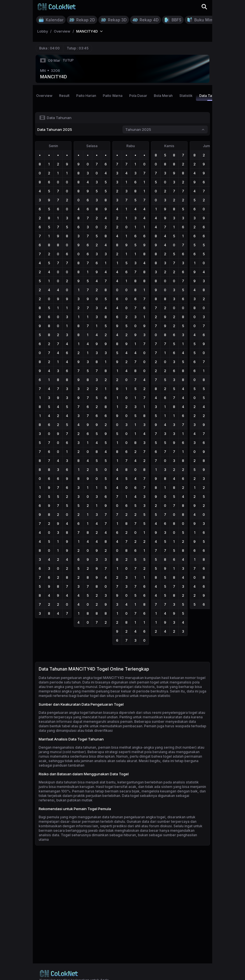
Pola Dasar (138, 96)
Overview (44, 96)
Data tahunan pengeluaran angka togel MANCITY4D (81, 678)
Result (64, 96)
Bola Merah (163, 96)
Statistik (186, 96)
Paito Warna (113, 96)
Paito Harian (86, 96)
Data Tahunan (211, 97)
